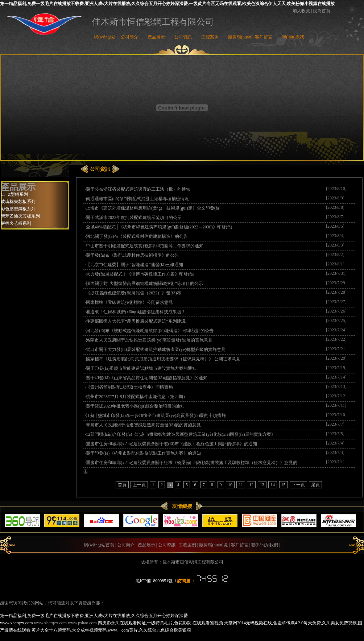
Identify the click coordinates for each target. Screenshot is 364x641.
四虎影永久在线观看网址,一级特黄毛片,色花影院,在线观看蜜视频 (160, 623)
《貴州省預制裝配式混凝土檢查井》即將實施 (129, 387)
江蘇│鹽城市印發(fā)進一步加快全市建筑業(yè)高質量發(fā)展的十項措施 (156, 415)
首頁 (122, 485)
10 (230, 485)
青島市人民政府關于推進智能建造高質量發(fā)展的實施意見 (143, 425)
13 (262, 485)
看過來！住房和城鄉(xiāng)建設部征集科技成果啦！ (136, 312)
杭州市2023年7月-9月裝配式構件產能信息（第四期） (137, 397)
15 (284, 485)
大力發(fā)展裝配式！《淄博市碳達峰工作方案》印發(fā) (140, 274)
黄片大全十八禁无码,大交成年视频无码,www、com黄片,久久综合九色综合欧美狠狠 (111, 630)
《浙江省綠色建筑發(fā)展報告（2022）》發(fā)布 (134, 293)
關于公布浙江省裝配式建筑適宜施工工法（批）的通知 (138, 189)
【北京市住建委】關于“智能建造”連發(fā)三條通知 (135, 265)
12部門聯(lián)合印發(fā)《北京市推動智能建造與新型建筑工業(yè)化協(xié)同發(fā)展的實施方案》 (181, 434)
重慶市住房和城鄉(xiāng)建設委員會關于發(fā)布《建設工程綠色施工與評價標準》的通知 (171, 444)
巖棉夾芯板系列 (16, 223)
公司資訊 (183, 37)
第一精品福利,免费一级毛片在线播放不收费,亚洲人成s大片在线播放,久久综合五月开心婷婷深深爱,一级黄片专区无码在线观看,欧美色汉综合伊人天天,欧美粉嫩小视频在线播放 (167, 4)
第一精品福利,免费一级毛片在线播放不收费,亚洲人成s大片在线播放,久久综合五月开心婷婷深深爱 (94, 616)
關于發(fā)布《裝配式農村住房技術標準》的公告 (133, 255)
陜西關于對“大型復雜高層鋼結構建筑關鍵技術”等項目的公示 (144, 284)
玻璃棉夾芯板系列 (18, 202)
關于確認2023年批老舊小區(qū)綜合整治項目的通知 (135, 406)
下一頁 (298, 485)
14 (273, 485)
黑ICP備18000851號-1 (156, 581)
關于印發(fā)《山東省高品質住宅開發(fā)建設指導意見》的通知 (147, 378)
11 (241, 485)
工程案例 (210, 37)
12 (251, 485)
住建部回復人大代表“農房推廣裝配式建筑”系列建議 (136, 321)
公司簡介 (129, 37)
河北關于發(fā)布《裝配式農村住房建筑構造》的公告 (137, 236)
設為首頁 (322, 11)
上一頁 (139, 485)
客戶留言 (264, 37)
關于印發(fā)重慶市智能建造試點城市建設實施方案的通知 (141, 368)
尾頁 (315, 485)
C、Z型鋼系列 (14, 194)
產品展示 (156, 37)
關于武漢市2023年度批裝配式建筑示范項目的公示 (134, 218)
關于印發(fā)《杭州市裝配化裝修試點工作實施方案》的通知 (143, 453)
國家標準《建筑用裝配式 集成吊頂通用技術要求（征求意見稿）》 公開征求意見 (163, 359)
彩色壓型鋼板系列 (18, 209)
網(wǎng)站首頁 (99, 545)
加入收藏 (301, 11)
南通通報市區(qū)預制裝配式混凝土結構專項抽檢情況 (137, 199)
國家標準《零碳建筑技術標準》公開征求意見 (129, 302)
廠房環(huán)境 (213, 545)
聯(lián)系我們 (265, 545)
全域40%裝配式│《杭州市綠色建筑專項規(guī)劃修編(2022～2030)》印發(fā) (159, 227)
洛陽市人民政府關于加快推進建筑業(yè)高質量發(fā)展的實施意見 (149, 340)
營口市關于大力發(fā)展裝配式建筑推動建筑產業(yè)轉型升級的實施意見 (156, 350)
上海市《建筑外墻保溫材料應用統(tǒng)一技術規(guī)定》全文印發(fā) (153, 208)
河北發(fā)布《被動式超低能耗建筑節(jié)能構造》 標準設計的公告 (150, 331)
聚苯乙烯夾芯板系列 (20, 216)
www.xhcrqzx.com (16, 623)
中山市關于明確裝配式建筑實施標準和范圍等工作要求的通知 (145, 246)
